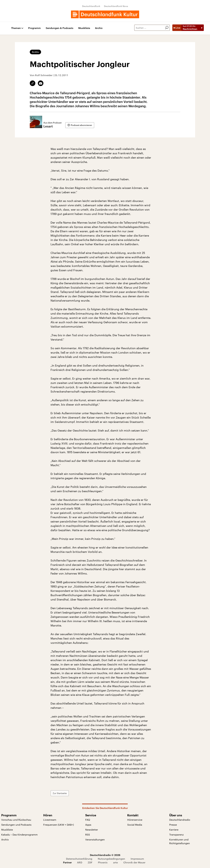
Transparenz (176, 835)
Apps (88, 825)
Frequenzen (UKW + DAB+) (59, 825)
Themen (16, 28)
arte (115, 862)
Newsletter (92, 830)
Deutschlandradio (180, 820)
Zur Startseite (60, 793)
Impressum (137, 859)
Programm (34, 28)
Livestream (50, 820)
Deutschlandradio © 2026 (105, 855)
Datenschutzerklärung (79, 859)
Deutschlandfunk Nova (116, 6)
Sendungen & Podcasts (60, 28)
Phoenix (103, 862)
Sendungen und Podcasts (16, 825)
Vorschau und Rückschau (16, 820)
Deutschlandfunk (91, 6)
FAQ (88, 820)
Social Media (135, 825)
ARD (80, 862)
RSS (88, 835)
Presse (173, 825)
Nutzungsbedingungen (111, 859)
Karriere (174, 830)
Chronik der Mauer (134, 862)
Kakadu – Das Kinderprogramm (19, 835)
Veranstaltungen (95, 839)
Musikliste (84, 28)
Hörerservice (135, 820)
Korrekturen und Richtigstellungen (180, 841)
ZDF (90, 862)
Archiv (99, 28)
